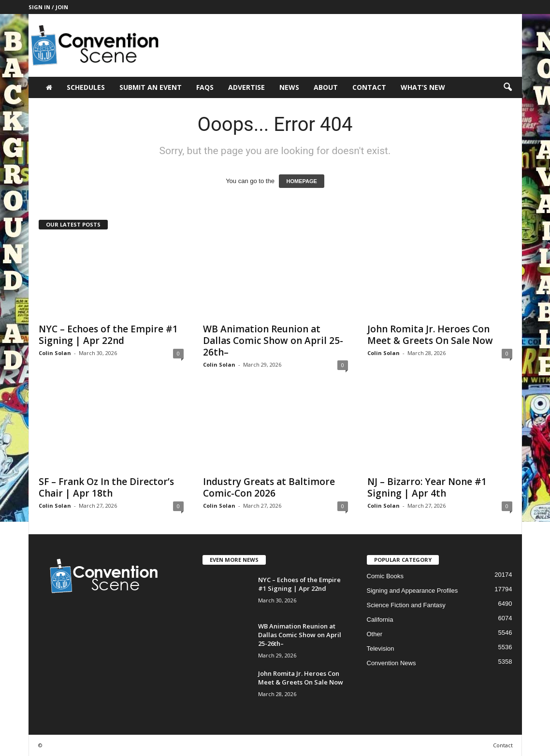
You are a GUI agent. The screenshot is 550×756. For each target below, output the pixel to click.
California (380, 620)
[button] (507, 87)
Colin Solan (55, 353)
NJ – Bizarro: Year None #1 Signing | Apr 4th (427, 487)
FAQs (205, 87)
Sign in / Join (48, 7)
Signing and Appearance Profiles (412, 591)
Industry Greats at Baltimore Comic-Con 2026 (269, 487)
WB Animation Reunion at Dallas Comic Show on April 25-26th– (273, 341)
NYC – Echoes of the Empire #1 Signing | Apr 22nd (108, 335)
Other (375, 634)
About (326, 87)
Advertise (246, 87)
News (289, 87)
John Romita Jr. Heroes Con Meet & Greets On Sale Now (430, 335)
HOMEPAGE (301, 181)
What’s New (423, 87)
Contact (369, 87)
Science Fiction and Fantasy (406, 605)
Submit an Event (151, 87)
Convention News (391, 663)
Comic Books (385, 576)
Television (381, 649)
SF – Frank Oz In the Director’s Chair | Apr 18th (106, 487)
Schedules (86, 87)
